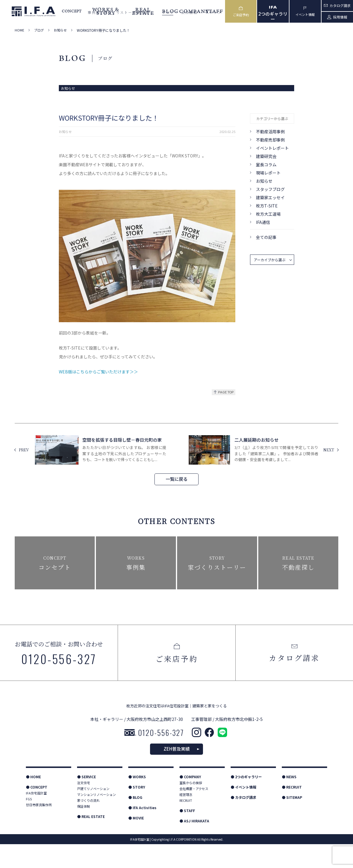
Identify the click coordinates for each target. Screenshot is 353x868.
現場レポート (268, 173)
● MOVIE (136, 842)
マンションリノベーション (96, 818)
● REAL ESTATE (91, 840)
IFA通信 (263, 222)
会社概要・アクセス (194, 812)
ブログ (39, 30)
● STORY (137, 811)
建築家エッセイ (270, 197)
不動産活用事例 (270, 132)
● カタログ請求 (243, 821)
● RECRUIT (292, 811)
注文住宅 (84, 807)
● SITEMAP (292, 821)
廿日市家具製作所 (39, 829)
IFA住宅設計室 (36, 817)
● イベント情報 (243, 811)
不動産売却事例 (270, 140)
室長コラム (266, 164)
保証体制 (84, 830)
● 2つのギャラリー (246, 800)
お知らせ (60, 30)
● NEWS (289, 800)
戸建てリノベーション (93, 812)
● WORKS (137, 800)
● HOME (33, 800)
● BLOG (135, 821)
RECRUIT (186, 824)
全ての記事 (266, 237)
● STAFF (187, 834)
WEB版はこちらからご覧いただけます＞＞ (98, 372)
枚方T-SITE (267, 206)
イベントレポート (272, 148)
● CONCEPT (37, 811)
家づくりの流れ (88, 824)
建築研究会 (266, 156)
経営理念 (186, 818)
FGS (29, 823)
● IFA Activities (142, 831)
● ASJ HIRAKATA (194, 845)
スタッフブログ (270, 189)
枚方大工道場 (268, 214)
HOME (19, 30)
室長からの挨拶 (191, 807)
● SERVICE (86, 800)
